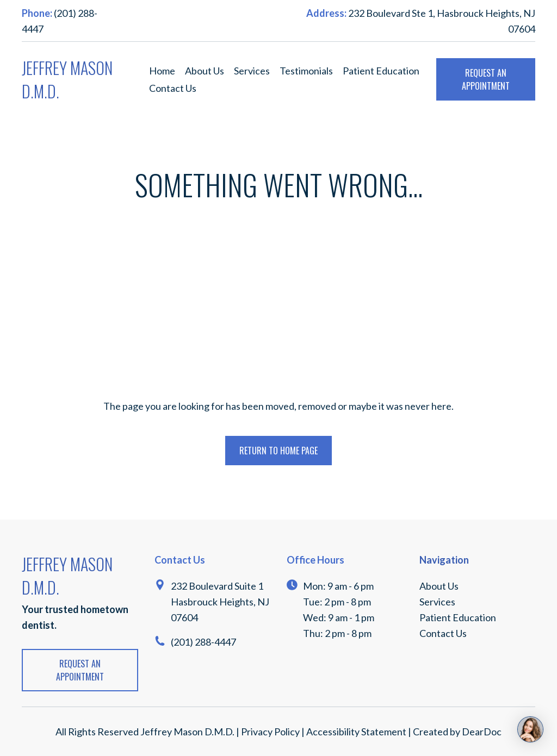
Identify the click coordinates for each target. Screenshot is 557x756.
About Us (205, 71)
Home (162, 71)
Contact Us (173, 88)
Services (252, 71)
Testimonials (306, 71)
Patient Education (381, 71)
